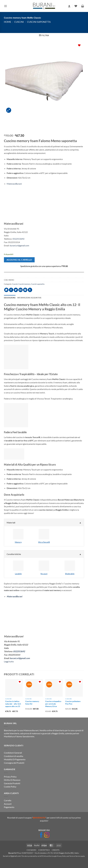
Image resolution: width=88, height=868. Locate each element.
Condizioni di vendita (14, 756)
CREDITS (56, 850)
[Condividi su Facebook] (11, 290)
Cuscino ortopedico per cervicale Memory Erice (53, 704)
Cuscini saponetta (39, 22)
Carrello (8, 800)
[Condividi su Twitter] (16, 290)
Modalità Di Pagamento (15, 759)
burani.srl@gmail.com (19, 245)
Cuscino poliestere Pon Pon (73, 703)
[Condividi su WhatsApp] (6, 290)
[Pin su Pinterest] (25, 290)
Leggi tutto (9, 661)
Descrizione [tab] (10, 298)
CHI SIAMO (31, 850)
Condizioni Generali (13, 753)
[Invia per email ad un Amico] (21, 290)
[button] (6, 6)
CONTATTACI (44, 850)
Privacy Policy (10, 777)
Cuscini (19, 22)
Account (8, 804)
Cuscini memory (24, 284)
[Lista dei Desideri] (76, 6)
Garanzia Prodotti (12, 783)
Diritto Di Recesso (12, 780)
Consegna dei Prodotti (14, 763)
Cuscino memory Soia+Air (32, 703)
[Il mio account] (69, 6)
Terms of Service (75, 856)
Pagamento (9, 807)
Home (8, 22)
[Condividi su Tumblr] (30, 290)
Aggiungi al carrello (19, 260)
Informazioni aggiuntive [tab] (29, 298)
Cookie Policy (10, 787)
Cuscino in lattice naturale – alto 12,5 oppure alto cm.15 (13, 704)
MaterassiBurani (14, 184)
